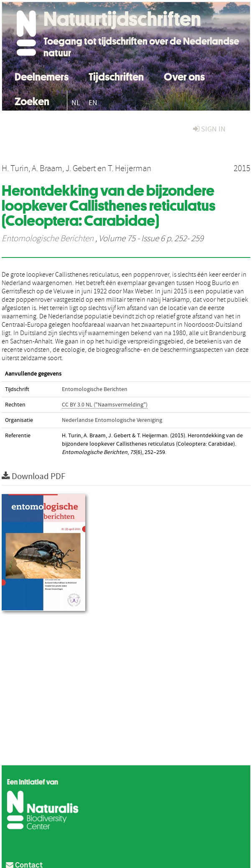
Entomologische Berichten (48, 239)
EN (93, 103)
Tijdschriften (116, 76)
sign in (209, 129)
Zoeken (32, 100)
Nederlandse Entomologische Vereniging (112, 420)
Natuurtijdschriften (122, 19)
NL (76, 103)
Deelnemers (42, 76)
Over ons (184, 76)
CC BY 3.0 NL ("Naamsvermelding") (105, 405)
